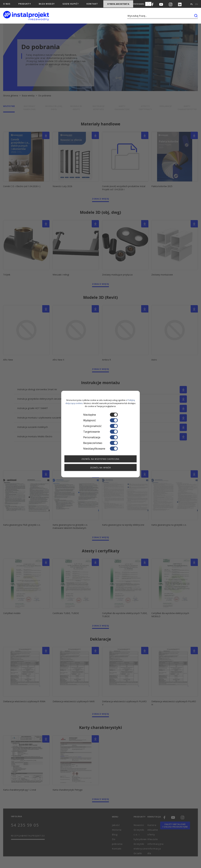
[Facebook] (152, 4)
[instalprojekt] (26, 16)
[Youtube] (161, 4)
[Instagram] (171, 4)
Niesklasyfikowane (100, 448)
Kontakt (92, 4)
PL (192, 4)
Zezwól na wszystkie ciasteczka (100, 459)
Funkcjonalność (100, 426)
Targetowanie (100, 431)
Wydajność (100, 420)
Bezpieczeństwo (100, 443)
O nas (7, 4)
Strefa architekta (118, 4)
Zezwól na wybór (101, 468)
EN (197, 4)
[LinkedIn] (180, 4)
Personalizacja (100, 437)
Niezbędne (100, 415)
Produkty (25, 4)
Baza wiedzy (47, 4)
